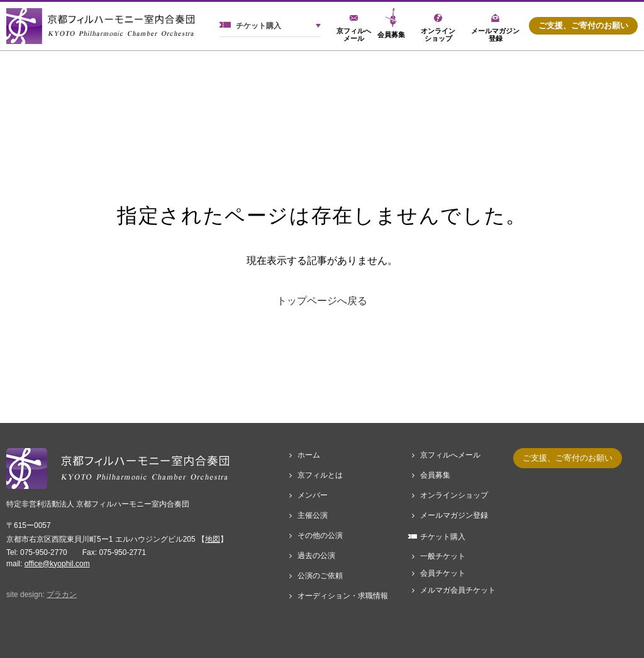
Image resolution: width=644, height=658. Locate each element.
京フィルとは (320, 475)
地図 (213, 539)
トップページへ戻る (322, 301)
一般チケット (443, 556)
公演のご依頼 (320, 576)
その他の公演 (320, 535)
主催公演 (313, 515)
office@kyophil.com (57, 564)
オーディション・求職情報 (343, 596)
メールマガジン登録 (454, 515)
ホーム (309, 455)
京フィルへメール (450, 455)
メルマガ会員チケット (458, 590)
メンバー (313, 495)
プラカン (62, 595)
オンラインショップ (454, 495)
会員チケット (443, 573)
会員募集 (435, 475)
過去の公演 (316, 556)
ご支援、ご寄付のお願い (583, 25)
